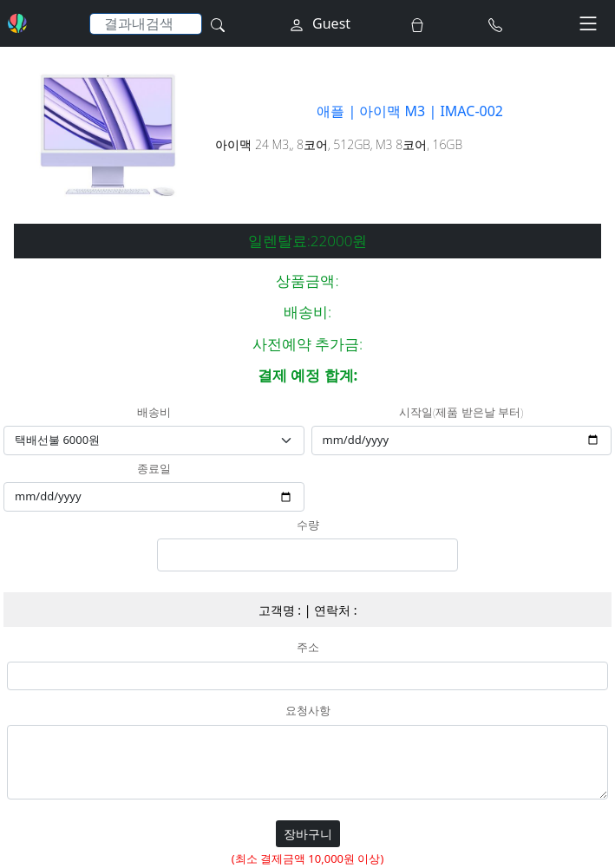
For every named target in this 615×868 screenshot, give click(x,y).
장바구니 (308, 834)
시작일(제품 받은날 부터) (461, 413)
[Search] (146, 24)
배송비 (154, 413)
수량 (308, 525)
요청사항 (308, 711)
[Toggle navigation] (588, 23)
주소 (308, 648)
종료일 (154, 469)
